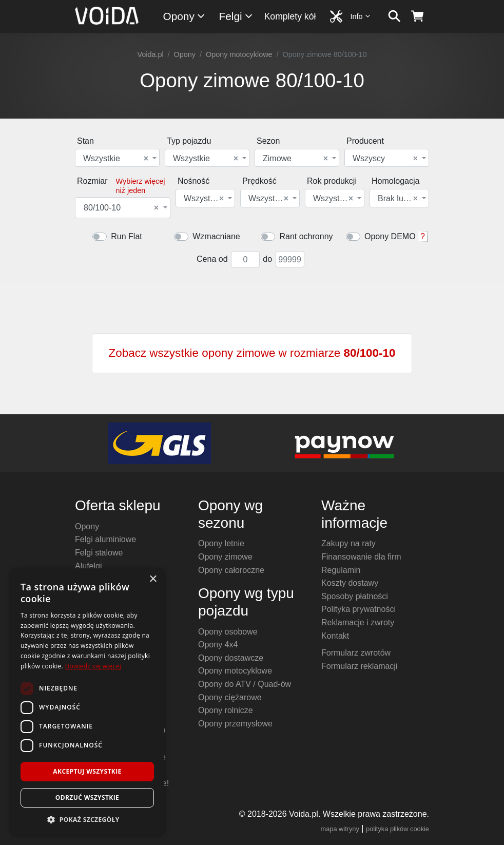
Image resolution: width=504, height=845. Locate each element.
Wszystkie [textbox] (116, 159)
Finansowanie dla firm (361, 557)
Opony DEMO (390, 236)
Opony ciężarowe (230, 697)
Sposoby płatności (355, 596)
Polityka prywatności (358, 609)
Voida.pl (150, 54)
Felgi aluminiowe (105, 539)
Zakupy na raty (348, 543)
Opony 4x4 (218, 645)
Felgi (236, 16)
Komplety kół (290, 16)
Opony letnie (221, 543)
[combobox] (117, 158)
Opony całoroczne (231, 570)
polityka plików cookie (398, 829)
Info (361, 16)
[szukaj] (394, 16)
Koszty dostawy (350, 583)
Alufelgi (88, 566)
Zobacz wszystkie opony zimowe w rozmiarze (252, 353)
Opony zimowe (225, 557)
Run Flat (126, 236)
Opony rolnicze (226, 710)
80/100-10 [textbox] (121, 208)
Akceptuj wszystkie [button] (87, 771)
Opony (185, 16)
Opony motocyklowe (239, 54)
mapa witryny (340, 829)
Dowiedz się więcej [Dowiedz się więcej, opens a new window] (93, 666)
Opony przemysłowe (235, 724)
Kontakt (335, 636)
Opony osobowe (228, 632)
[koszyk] (418, 16)
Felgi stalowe (99, 553)
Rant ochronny (306, 236)
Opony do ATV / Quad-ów (245, 684)
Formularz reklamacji (359, 666)
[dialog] (87, 702)
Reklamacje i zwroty (358, 622)
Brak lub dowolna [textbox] (399, 199)
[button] (87, 819)
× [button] (153, 579)
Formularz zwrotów (356, 653)
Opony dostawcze (231, 658)
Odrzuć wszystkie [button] (87, 798)
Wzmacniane (216, 236)
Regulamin (341, 570)
